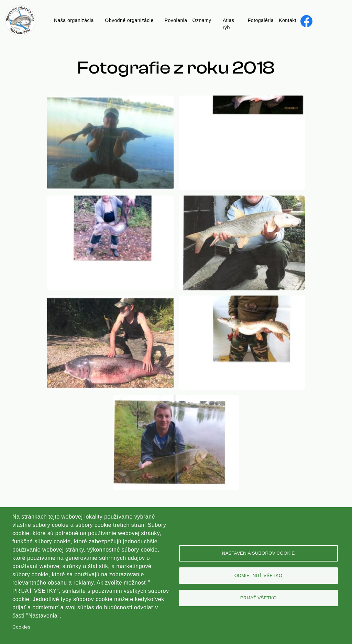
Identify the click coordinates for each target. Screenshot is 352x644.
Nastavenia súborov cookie (258, 553)
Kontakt (288, 20)
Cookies (21, 627)
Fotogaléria (261, 20)
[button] (110, 99)
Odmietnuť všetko (258, 575)
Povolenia (176, 20)
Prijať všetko (258, 598)
